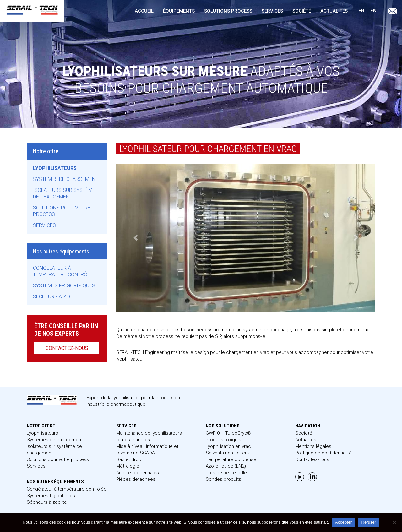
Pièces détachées (136, 479)
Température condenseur (233, 459)
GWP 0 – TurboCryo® (228, 433)
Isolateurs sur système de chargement (64, 193)
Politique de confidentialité (323, 453)
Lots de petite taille (226, 473)
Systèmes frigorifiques (64, 286)
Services (272, 11)
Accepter (343, 522)
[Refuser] (394, 522)
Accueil (144, 11)
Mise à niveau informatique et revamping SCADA (147, 450)
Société (302, 11)
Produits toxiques (224, 440)
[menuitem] (364, 11)
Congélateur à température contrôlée (64, 271)
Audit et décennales (138, 473)
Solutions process (228, 11)
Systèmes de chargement (66, 179)
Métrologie (128, 466)
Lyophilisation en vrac (228, 446)
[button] (136, 238)
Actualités (334, 11)
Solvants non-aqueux (228, 453)
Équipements (179, 11)
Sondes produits (223, 479)
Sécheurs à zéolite (58, 297)
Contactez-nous (67, 348)
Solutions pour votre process (62, 211)
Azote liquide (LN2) (226, 466)
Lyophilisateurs (55, 168)
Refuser (369, 522)
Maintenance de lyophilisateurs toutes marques (149, 436)
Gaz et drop (129, 459)
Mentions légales (313, 446)
